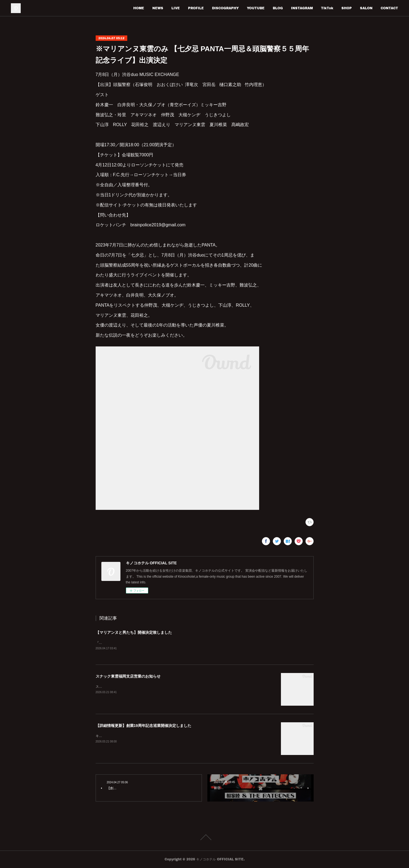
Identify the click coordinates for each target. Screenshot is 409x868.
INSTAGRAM (302, 8)
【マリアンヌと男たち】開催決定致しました (134, 632)
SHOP (347, 8)
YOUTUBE (256, 8)
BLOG (278, 8)
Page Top (205, 837)
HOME (139, 8)
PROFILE (196, 8)
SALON (366, 8)
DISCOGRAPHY (225, 8)
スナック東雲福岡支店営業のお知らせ (128, 677)
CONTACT (389, 8)
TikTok (327, 8)
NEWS (158, 8)
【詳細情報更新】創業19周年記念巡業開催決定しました (144, 726)
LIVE (176, 8)
